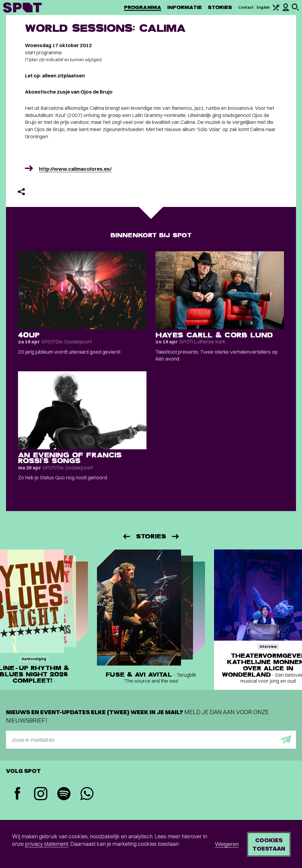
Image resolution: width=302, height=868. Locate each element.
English (263, 7)
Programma (143, 7)
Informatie (184, 7)
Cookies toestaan (269, 844)
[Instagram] (41, 794)
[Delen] (21, 192)
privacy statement (47, 844)
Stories (220, 7)
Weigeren (227, 844)
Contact (246, 7)
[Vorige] (126, 536)
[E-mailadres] (151, 740)
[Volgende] (176, 536)
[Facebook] (18, 794)
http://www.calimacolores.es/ (75, 169)
